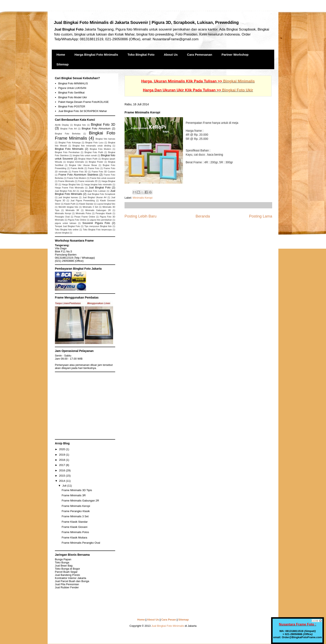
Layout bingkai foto (106, 204)
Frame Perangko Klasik (76, 511)
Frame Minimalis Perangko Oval (81, 543)
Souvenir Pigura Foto (96, 223)
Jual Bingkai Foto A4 (65, 191)
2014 (62, 481)
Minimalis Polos (83, 213)
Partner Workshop (235, 55)
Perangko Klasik (104, 213)
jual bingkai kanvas (68, 197)
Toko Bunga (62, 562)
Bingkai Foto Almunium (96, 128)
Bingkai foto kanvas (105, 139)
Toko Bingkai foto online (67, 230)
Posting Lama (261, 216)
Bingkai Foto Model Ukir (73, 97)
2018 (62, 460)
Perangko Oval (62, 217)
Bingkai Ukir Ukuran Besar (83, 165)
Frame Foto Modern (77, 178)
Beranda (203, 216)
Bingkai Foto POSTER (72, 106)
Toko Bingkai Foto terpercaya (97, 230)
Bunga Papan (63, 559)
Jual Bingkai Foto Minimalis (168, 626)
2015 (62, 476)
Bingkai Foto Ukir (238, 90)
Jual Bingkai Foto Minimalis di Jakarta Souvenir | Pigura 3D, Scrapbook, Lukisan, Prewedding (146, 22)
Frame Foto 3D (80, 172)
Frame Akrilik (77, 168)
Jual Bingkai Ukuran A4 (94, 197)
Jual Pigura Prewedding (83, 201)
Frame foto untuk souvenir (103, 178)
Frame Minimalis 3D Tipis (77, 490)
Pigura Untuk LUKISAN (72, 88)
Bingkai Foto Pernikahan (67, 152)
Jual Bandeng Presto (67, 575)
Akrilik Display (62, 125)
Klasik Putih (70, 204)
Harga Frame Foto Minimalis (69, 188)
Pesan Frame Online (85, 217)
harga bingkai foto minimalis (98, 185)
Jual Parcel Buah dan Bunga (72, 581)
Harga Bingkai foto (71, 185)
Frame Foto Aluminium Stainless (78, 175)
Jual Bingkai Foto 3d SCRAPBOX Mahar (83, 111)
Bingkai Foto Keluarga (70, 143)
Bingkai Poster (96, 162)
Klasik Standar (86, 204)
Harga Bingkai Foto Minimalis (96, 55)
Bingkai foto (80, 125)
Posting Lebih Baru (141, 216)
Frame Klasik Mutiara (74, 538)
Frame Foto (94, 168)
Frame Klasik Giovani (74, 527)
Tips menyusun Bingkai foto (98, 226)
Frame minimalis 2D (88, 181)
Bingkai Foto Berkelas (68, 134)
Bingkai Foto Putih (94, 152)
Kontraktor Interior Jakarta (70, 578)
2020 (62, 449)
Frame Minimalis (66, 181)
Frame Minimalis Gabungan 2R (80, 501)
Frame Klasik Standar (75, 522)
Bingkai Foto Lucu (94, 143)
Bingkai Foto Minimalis (69, 149)
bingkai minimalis (75, 162)
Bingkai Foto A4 (69, 129)
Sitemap (63, 64)
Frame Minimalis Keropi (76, 506)
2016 (62, 470)
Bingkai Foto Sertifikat (71, 93)
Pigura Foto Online (77, 220)
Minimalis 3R (72, 210)
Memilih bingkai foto (68, 207)
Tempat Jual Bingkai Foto (67, 226)
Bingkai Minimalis (239, 81)
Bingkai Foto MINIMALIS (73, 83)
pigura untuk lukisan (66, 223)
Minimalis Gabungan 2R (98, 210)
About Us (171, 55)
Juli (65, 486)
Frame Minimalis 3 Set (75, 516)
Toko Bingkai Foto (141, 55)
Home (61, 55)
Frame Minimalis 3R (74, 495)
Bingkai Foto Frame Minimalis (85, 135)
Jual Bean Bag (64, 566)
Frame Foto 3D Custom (103, 172)
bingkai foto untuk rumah (85, 155)
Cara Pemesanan (200, 55)
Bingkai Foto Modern (101, 149)
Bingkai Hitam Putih (88, 159)
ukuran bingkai (62, 233)
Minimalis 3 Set (90, 207)
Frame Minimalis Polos (75, 532)
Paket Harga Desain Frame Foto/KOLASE (83, 102)
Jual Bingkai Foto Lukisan (93, 191)
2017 (62, 465)
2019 (62, 455)
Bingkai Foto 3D (103, 125)
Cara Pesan (169, 620)
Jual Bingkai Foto (100, 187)
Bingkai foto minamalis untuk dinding (92, 146)
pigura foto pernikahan (101, 220)
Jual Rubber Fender (67, 587)
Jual (67, 584)
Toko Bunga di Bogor (67, 569)
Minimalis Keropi (143, 198)
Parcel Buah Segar (66, 572)
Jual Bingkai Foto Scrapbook (101, 194)
